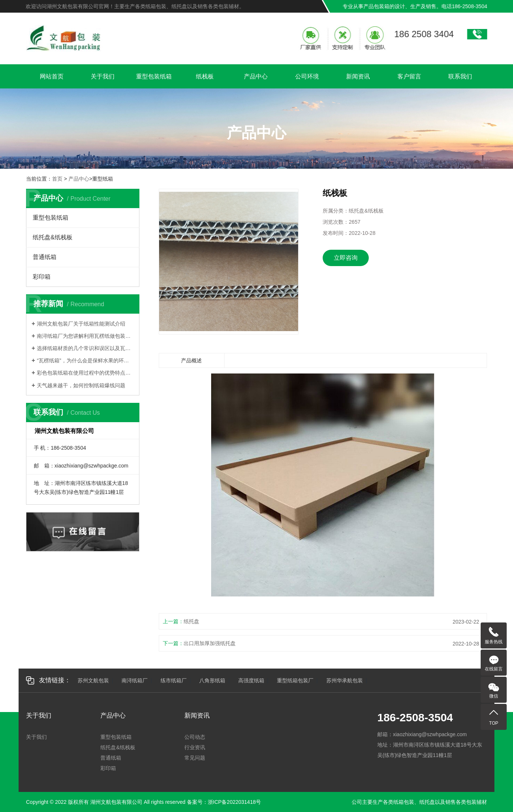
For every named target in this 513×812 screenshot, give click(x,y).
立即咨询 (346, 258)
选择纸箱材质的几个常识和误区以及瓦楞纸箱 (85, 348)
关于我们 (103, 77)
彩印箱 (42, 277)
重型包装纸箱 (154, 77)
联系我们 (460, 77)
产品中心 (256, 77)
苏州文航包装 (93, 680)
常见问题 (195, 758)
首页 (57, 179)
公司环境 (307, 77)
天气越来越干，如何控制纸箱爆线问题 (81, 385)
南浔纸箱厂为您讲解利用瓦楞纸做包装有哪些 (85, 336)
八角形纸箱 (212, 680)
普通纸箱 (45, 257)
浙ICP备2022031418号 (234, 802)
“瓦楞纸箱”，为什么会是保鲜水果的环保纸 (85, 360)
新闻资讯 (358, 77)
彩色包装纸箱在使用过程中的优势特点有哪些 (85, 373)
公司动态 (195, 737)
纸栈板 (205, 77)
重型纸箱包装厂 (295, 680)
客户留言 (409, 77)
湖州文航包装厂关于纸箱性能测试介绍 (81, 324)
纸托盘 (191, 621)
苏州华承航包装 (345, 680)
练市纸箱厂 (174, 680)
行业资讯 (195, 747)
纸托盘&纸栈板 (53, 237)
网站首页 (52, 77)
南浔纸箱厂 (135, 680)
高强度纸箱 (251, 680)
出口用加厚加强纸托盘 (210, 643)
